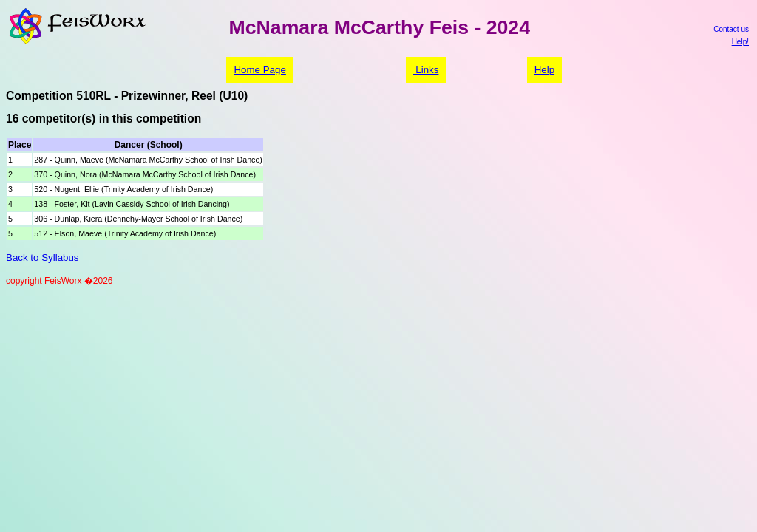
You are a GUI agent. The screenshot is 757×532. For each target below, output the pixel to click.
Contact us (731, 29)
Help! (740, 42)
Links (426, 70)
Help (544, 70)
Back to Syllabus (43, 258)
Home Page (259, 70)
